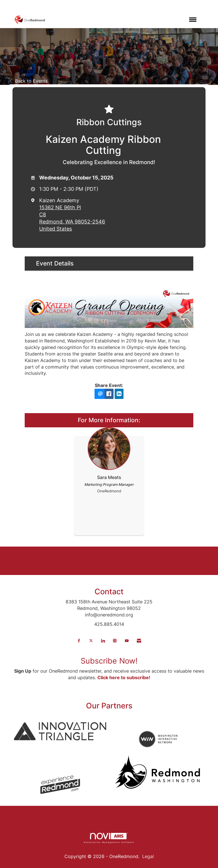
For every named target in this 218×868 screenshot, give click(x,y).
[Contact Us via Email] (139, 641)
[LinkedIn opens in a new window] (119, 394)
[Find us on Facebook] (79, 641)
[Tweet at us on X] (91, 641)
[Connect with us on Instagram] (115, 641)
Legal (148, 856)
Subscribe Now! (109, 661)
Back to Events (29, 81)
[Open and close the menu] (124, 20)
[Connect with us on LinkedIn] (103, 641)
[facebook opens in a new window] (109, 394)
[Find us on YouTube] (127, 641)
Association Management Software (109, 838)
